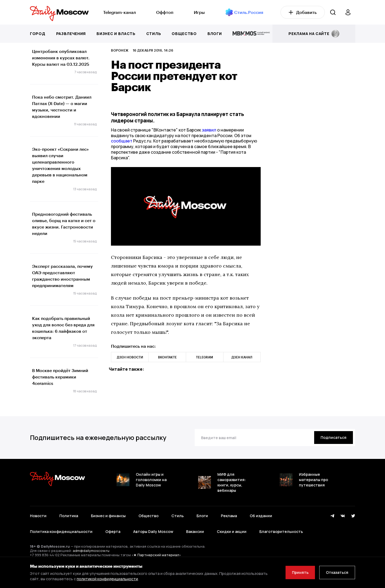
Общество (184, 34)
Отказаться (337, 572)
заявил (209, 130)
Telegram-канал (120, 12)
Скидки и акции (232, 531)
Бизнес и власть (116, 34)
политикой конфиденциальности (107, 579)
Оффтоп (165, 12)
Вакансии (195, 531)
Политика (69, 516)
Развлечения (71, 34)
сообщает (122, 141)
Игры (199, 12)
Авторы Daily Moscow (153, 531)
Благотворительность (281, 531)
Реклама (229, 516)
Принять (300, 572)
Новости (38, 516)
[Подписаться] (334, 438)
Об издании (261, 516)
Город (38, 34)
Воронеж (120, 50)
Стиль (154, 34)
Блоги (215, 34)
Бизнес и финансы (108, 516)
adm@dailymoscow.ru (91, 551)
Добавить (303, 12)
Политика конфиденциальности (61, 531)
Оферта (113, 531)
